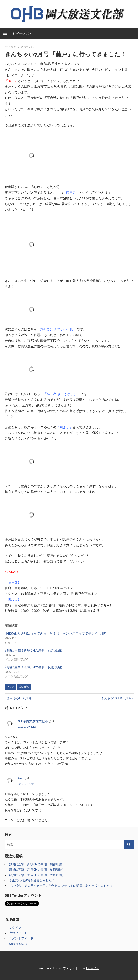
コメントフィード (21, 938)
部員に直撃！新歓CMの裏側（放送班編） (34, 650)
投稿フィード (18, 933)
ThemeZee (92, 968)
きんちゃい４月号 (19, 698)
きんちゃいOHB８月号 (116, 698)
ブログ (10, 687)
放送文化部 (27, 47)
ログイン (15, 928)
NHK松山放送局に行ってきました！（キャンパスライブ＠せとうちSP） (56, 634)
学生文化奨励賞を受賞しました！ (32, 880)
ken (20, 778)
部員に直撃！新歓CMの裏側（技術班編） (34, 667)
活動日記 (24, 687)
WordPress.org (18, 944)
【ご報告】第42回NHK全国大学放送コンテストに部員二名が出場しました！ (61, 886)
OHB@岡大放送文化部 (33, 721)
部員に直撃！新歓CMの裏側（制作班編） (37, 864)
